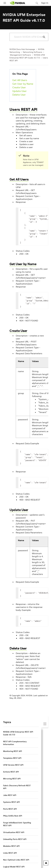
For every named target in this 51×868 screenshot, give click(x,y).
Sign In (45, 3)
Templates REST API (12, 758)
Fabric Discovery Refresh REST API (17, 787)
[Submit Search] (43, 37)
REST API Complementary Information (15, 743)
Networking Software (33, 52)
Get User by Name (23, 84)
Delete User (19, 95)
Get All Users (20, 80)
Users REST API (23, 109)
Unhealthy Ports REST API (15, 839)
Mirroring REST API (12, 779)
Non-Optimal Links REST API (16, 860)
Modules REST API (11, 846)
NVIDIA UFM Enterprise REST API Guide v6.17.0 (18, 733)
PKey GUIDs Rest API (13, 816)
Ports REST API (10, 809)
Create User (19, 87)
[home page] (18, 3)
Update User (20, 91)
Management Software (20, 55)
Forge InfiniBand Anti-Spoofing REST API (17, 824)
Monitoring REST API (13, 751)
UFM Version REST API (13, 765)
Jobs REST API (10, 795)
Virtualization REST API (14, 832)
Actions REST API (11, 772)
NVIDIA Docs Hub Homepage (22, 49)
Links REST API (10, 853)
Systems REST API (11, 802)
